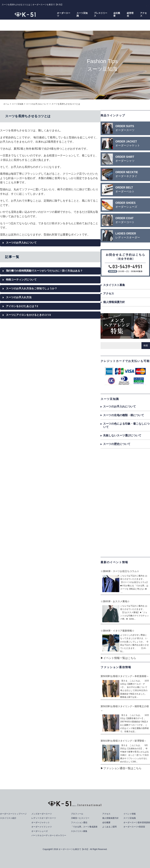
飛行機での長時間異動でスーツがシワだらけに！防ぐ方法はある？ (47, 271)
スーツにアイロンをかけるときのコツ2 (30, 317)
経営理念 (130, 14)
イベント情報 (128, 814)
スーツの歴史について (117, 444)
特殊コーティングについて (22, 280)
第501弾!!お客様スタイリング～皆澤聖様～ (123, 741)
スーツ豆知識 (82, 14)
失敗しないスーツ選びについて (122, 435)
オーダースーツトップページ (14, 814)
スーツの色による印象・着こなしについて (126, 425)
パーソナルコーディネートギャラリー (50, 835)
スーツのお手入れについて (40, 104)
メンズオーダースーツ (42, 814)
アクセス (143, 14)
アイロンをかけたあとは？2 (23, 307)
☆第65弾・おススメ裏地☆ (115, 601)
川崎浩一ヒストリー (81, 818)
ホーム (6, 104)
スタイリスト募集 (114, 285)
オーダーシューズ (40, 831)
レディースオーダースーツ (44, 818)
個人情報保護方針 (114, 302)
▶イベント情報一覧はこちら (118, 658)
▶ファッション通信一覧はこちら (121, 768)
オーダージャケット (41, 822)
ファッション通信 (79, 822)
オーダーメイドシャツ (42, 827)
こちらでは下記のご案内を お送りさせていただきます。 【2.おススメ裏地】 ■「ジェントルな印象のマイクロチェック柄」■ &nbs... (134, 612)
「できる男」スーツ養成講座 (85, 827)
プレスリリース (101, 14)
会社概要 (117, 14)
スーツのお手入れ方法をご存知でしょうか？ (33, 289)
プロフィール (77, 814)
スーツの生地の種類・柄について (124, 415)
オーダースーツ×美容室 (133, 827)
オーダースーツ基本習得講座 (136, 822)
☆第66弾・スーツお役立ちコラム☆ (120, 571)
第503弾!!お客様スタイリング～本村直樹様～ (125, 676)
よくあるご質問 (109, 827)
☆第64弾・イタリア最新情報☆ (117, 631)
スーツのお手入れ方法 (20, 298)
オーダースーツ (64, 14)
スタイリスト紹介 (9, 818)
